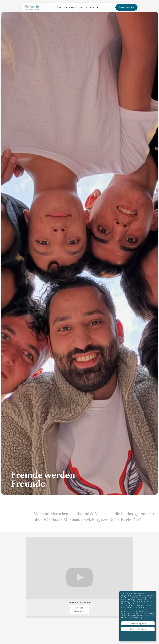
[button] (61, 7)
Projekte (72, 7)
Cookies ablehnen (138, 629)
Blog (81, 7)
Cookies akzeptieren (79, 609)
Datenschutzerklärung (132, 617)
